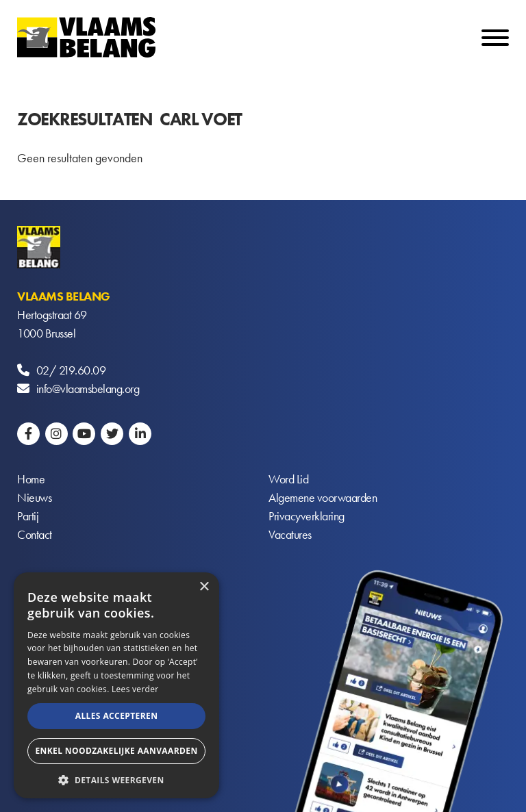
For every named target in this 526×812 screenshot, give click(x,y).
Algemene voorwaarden (323, 497)
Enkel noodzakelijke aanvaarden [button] (116, 751)
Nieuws (34, 497)
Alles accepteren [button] (117, 716)
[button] (116, 779)
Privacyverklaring (306, 516)
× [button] (204, 587)
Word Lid (288, 479)
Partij (28, 516)
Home (31, 479)
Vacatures (290, 534)
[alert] (116, 685)
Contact (35, 534)
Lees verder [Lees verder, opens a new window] (135, 689)
